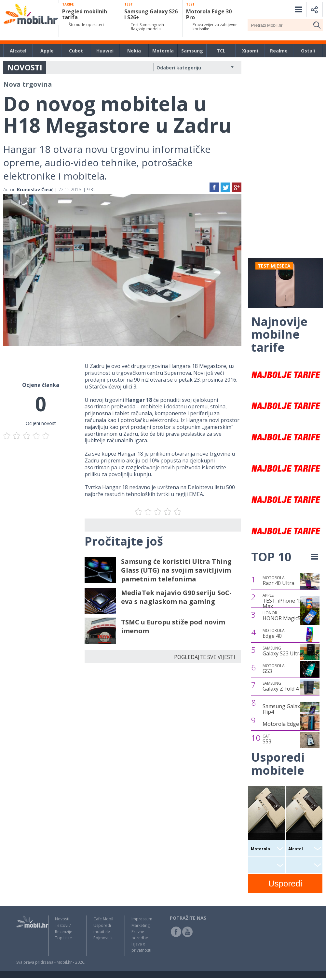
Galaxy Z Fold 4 (281, 686)
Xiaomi (250, 51)
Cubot (76, 51)
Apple (47, 51)
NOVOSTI (25, 67)
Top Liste (63, 938)
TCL (221, 51)
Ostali (308, 51)
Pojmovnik (103, 938)
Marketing (141, 925)
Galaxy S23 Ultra (282, 651)
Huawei (105, 51)
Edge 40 (274, 634)
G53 (274, 669)
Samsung (192, 51)
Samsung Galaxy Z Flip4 (285, 709)
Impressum (142, 919)
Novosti (62, 919)
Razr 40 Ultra (278, 581)
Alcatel (18, 51)
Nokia (134, 51)
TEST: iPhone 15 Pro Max (287, 601)
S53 (267, 739)
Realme (279, 51)
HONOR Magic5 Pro (287, 616)
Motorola (163, 51)
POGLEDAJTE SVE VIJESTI (205, 657)
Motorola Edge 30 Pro (289, 724)
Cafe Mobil (103, 919)
